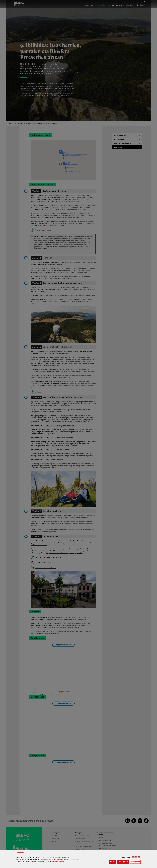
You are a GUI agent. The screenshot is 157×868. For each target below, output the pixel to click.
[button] (133, 857)
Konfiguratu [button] (136, 862)
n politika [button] (58, 861)
